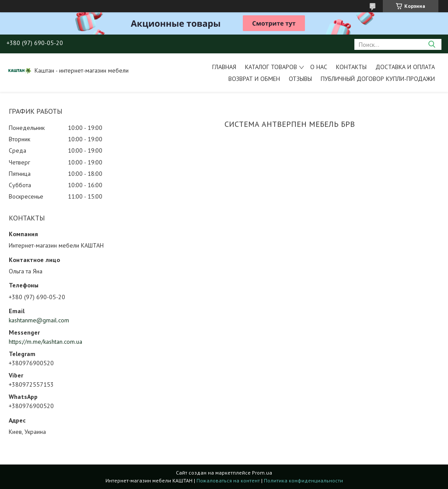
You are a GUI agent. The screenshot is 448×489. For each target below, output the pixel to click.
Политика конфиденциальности (303, 480)
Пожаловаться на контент (228, 480)
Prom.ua (262, 473)
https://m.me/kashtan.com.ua (45, 342)
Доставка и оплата (405, 67)
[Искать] (432, 44)
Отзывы (300, 79)
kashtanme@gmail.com (39, 320)
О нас (319, 67)
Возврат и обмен (254, 79)
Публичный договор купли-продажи (378, 79)
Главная (224, 67)
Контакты (351, 67)
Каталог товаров (271, 67)
